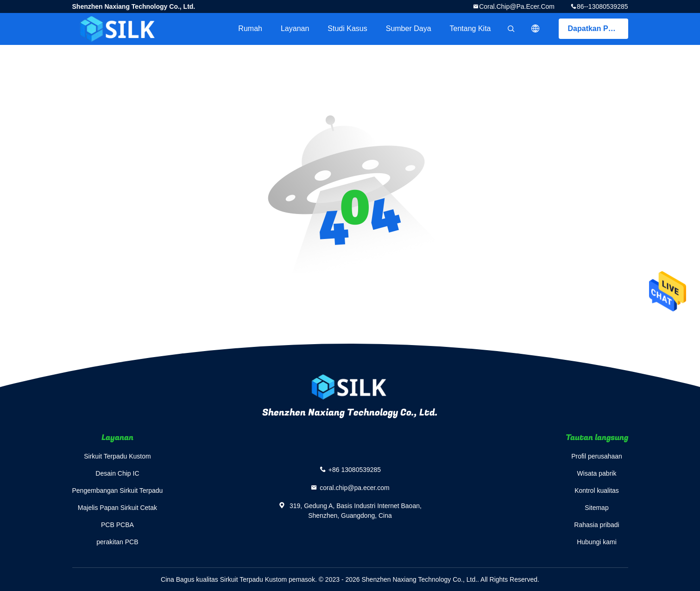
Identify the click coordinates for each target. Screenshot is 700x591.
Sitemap (596, 508)
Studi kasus (347, 28)
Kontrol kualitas (597, 490)
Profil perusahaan (597, 456)
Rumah (250, 28)
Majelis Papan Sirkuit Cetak (117, 508)
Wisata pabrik (597, 473)
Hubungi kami (597, 542)
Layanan (295, 28)
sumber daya (409, 28)
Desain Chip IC (117, 473)
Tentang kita (470, 28)
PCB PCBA (117, 525)
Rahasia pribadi (596, 525)
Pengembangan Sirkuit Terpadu (118, 490)
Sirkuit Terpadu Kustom (117, 456)
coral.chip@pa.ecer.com (517, 6)
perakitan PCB (117, 542)
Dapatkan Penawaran (598, 28)
